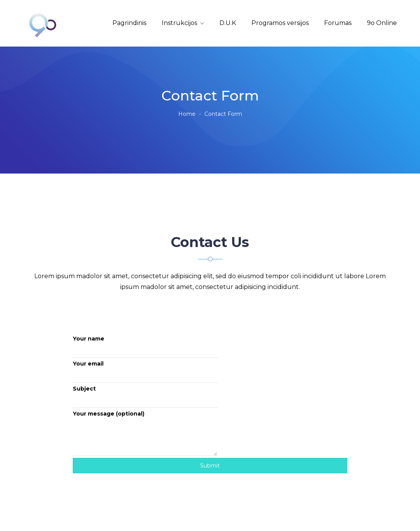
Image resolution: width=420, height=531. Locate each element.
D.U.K (228, 23)
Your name (146, 346)
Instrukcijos (179, 23)
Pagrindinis (129, 23)
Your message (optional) (145, 433)
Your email (146, 372)
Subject (146, 397)
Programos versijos (280, 23)
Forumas (338, 23)
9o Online (382, 23)
